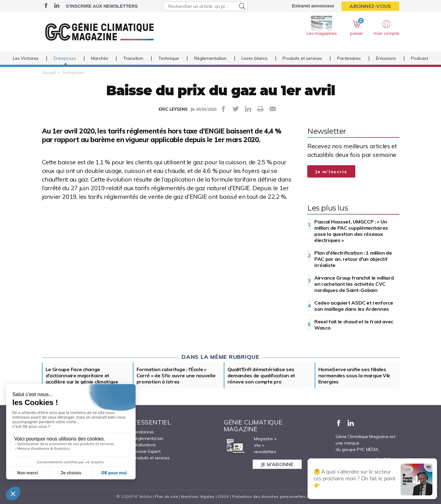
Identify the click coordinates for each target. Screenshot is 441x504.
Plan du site (166, 496)
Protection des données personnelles (269, 496)
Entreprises (65, 58)
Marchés (100, 58)
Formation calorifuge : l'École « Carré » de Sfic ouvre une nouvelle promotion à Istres (176, 375)
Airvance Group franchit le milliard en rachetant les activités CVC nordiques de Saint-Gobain (354, 284)
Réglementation (210, 58)
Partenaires (349, 58)
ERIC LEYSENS (173, 109)
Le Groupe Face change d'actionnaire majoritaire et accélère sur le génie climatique (82, 375)
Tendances (143, 432)
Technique (169, 58)
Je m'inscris (331, 172)
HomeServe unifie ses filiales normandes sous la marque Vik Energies (354, 375)
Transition (133, 58)
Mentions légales (198, 496)
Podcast (420, 58)
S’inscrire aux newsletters (102, 6)
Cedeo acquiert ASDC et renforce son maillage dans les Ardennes (354, 306)
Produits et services (302, 58)
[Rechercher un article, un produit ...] (205, 6)
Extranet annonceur (313, 6)
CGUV (223, 496)
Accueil (49, 72)
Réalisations (144, 445)
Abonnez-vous (370, 6)
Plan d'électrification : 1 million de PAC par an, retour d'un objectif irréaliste (353, 259)
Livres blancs (255, 58)
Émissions (386, 58)
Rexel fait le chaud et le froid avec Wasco (354, 325)
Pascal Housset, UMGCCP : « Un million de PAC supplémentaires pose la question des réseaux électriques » (351, 231)
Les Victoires (26, 58)
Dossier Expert (147, 451)
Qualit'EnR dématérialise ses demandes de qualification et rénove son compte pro (261, 375)
